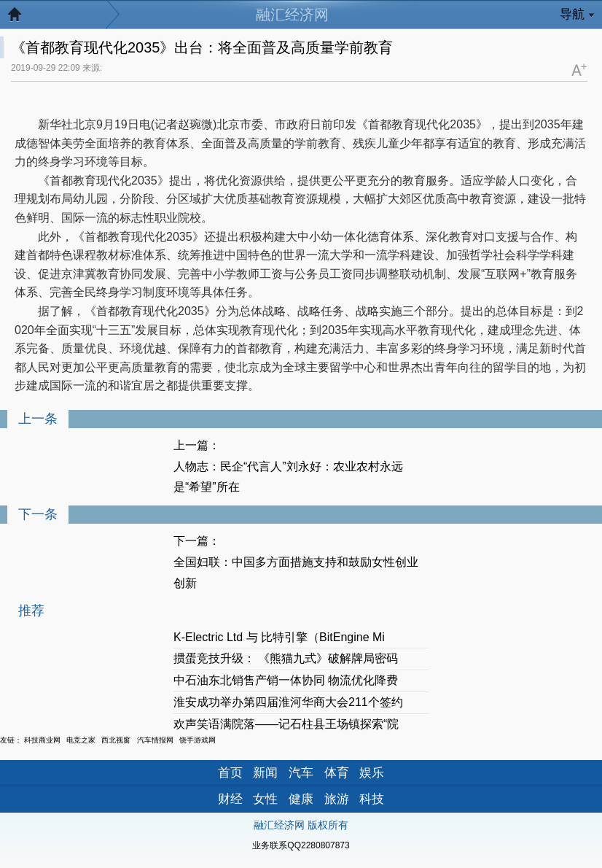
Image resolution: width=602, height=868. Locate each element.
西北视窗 (116, 740)
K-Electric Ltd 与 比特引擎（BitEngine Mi (279, 637)
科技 (372, 799)
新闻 (265, 773)
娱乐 (372, 773)
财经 (230, 799)
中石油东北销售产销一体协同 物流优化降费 (286, 680)
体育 (337, 773)
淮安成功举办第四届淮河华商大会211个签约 (288, 702)
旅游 (337, 799)
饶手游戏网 (198, 740)
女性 (265, 799)
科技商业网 (42, 740)
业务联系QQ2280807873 (301, 845)
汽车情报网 (155, 740)
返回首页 (22, 18)
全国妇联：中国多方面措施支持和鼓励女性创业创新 (296, 573)
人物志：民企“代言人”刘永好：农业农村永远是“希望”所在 (288, 477)
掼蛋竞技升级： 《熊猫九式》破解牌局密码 (286, 658)
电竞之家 (81, 740)
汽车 (301, 773)
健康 (301, 799)
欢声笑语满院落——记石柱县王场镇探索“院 (286, 724)
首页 (230, 773)
